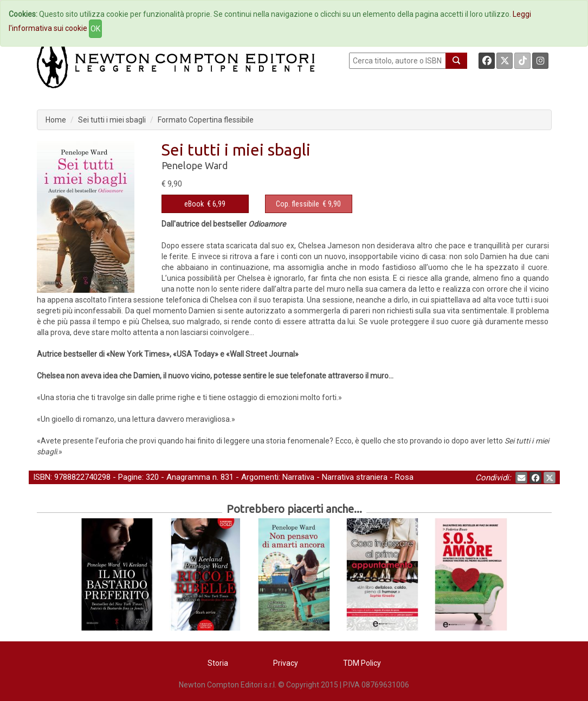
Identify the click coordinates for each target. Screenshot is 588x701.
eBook (194, 204)
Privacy (286, 663)
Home (56, 120)
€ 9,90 (308, 204)
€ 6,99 (205, 204)
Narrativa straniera (355, 477)
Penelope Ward (195, 165)
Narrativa (298, 477)
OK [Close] (95, 29)
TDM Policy (362, 663)
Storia (218, 663)
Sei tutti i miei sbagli (112, 120)
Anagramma (188, 477)
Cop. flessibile (298, 204)
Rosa (404, 477)
